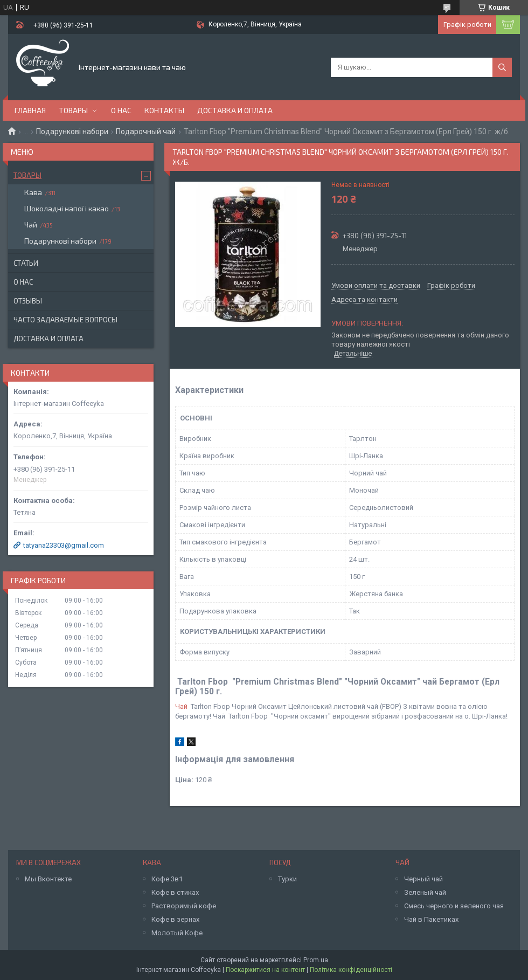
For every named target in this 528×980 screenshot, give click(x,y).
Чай (181, 706)
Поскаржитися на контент (265, 970)
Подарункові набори (72, 132)
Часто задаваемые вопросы (65, 320)
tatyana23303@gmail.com (64, 545)
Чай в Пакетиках (431, 919)
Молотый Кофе (177, 933)
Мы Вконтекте (48, 879)
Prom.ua (316, 960)
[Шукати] (502, 67)
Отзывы (28, 301)
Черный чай (423, 879)
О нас (121, 110)
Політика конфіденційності (351, 970)
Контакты (164, 110)
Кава (33, 192)
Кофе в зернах (175, 919)
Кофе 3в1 (167, 879)
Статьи (26, 263)
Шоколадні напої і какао (67, 208)
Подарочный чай (146, 132)
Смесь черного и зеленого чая (454, 906)
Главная (30, 110)
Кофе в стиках (175, 892)
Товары (73, 110)
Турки (287, 879)
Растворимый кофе (184, 906)
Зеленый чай (425, 892)
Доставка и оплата (235, 110)
